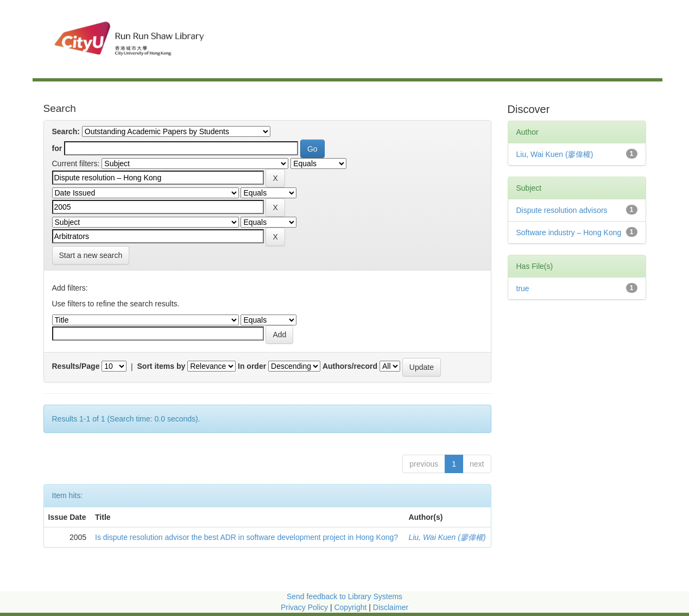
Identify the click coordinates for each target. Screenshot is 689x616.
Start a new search (91, 255)
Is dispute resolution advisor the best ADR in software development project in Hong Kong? (246, 537)
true (523, 288)
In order (252, 366)
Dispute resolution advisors (562, 210)
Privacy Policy (304, 607)
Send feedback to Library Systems (344, 596)
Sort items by (162, 366)
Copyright (351, 607)
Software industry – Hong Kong (569, 232)
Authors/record (350, 366)
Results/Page (76, 366)
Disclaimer (391, 607)
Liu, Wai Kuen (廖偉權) (447, 537)
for (57, 148)
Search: (66, 131)
